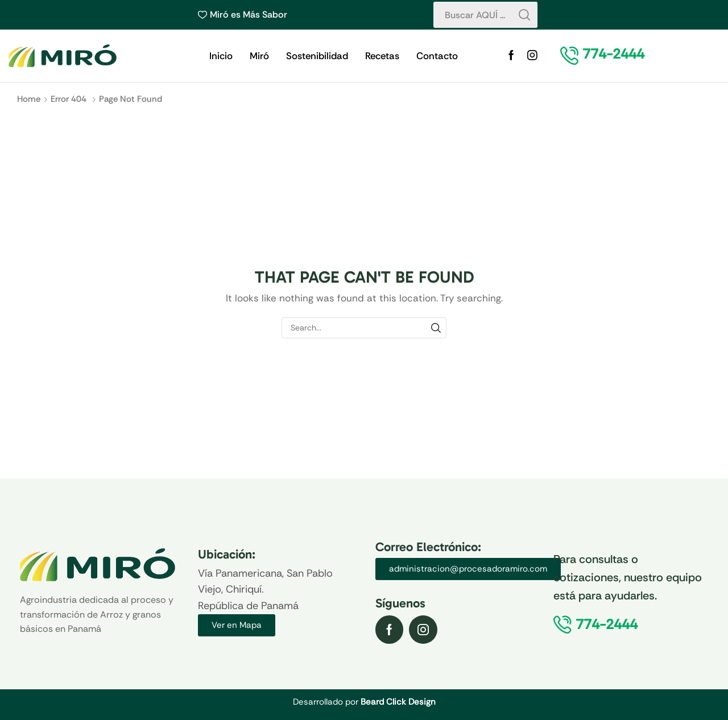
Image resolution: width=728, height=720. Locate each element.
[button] (613, 54)
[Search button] (524, 15)
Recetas (382, 56)
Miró (259, 56)
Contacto (437, 56)
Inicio (221, 56)
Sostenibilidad (317, 56)
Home (29, 99)
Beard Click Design (398, 702)
